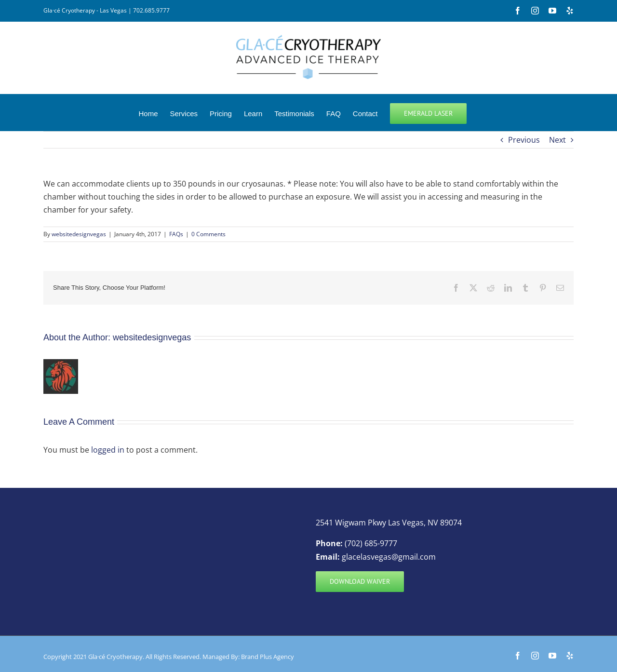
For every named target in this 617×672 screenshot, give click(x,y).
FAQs (176, 234)
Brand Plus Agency (268, 657)
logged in (108, 450)
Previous (524, 140)
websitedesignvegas (79, 234)
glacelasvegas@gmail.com (389, 557)
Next (557, 140)
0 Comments (208, 234)
